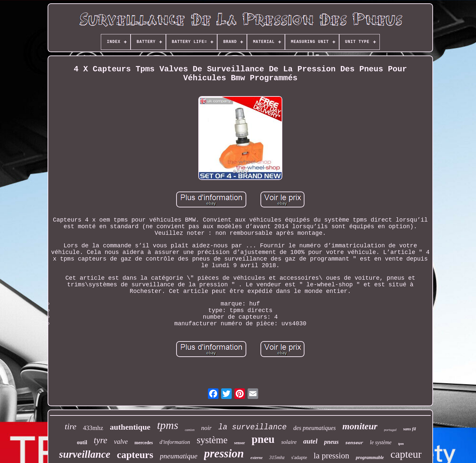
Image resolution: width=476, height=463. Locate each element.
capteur (406, 454)
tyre (101, 440)
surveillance (85, 454)
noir (207, 428)
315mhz (277, 457)
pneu (263, 439)
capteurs (135, 455)
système (212, 440)
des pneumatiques (314, 428)
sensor (239, 443)
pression (224, 454)
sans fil (410, 429)
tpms (168, 425)
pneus (331, 442)
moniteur (360, 426)
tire (71, 427)
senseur (355, 443)
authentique (130, 427)
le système (381, 442)
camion (190, 430)
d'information (175, 442)
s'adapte (299, 457)
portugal (390, 430)
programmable (370, 458)
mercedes (144, 443)
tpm (401, 444)
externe (257, 458)
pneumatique (179, 456)
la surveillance (252, 427)
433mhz (93, 428)
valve (121, 442)
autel (310, 441)
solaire (289, 442)
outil (82, 442)
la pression (332, 456)
